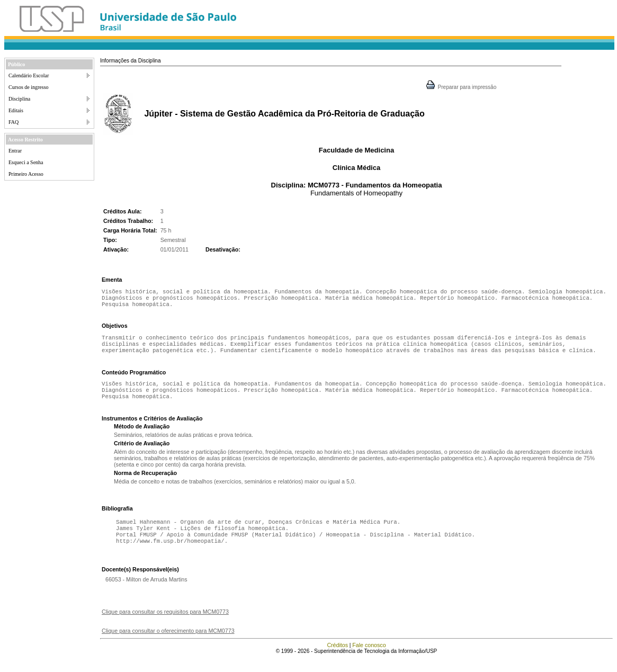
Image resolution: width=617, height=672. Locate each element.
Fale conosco (369, 659)
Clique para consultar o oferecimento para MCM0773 (168, 644)
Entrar (15, 151)
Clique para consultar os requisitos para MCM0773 (165, 625)
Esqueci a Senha (26, 162)
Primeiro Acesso (26, 174)
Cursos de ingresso (29, 87)
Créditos (337, 659)
